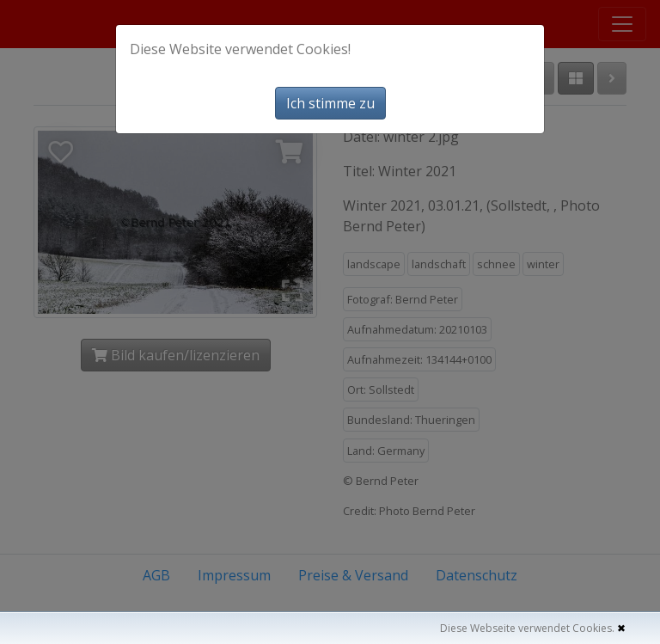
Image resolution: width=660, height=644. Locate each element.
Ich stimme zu (330, 103)
